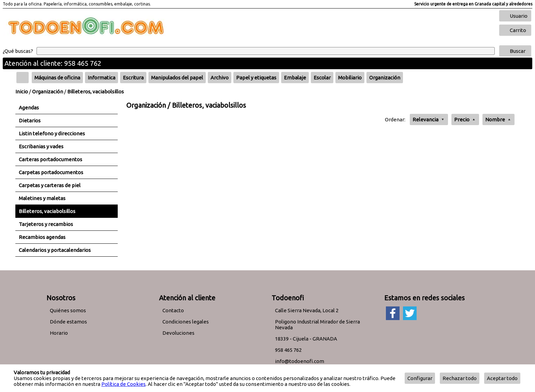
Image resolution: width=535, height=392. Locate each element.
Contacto (173, 310)
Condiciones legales (186, 322)
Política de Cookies (124, 384)
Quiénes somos (68, 310)
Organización (48, 92)
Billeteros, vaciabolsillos (96, 92)
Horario (59, 333)
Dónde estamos (68, 322)
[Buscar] (266, 51)
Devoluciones (178, 333)
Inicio (22, 92)
